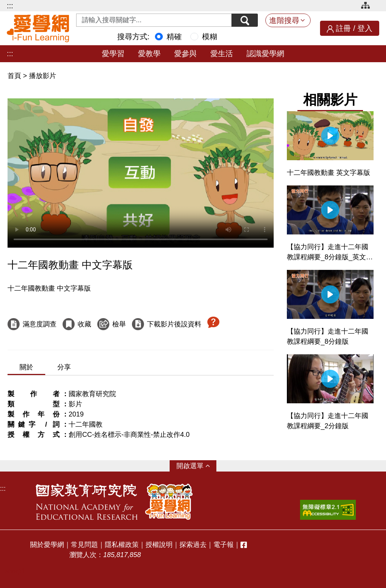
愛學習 (113, 54)
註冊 (343, 28)
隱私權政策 (122, 545)
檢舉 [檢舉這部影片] (119, 324)
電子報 (224, 545)
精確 (174, 37)
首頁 (15, 76)
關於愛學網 (47, 545)
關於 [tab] (26, 367)
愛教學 (149, 54)
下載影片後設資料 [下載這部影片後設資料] (174, 324)
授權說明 (159, 545)
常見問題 (84, 545)
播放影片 (43, 76)
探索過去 (193, 545)
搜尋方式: (133, 37)
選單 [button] (197, 466)
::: (10, 6)
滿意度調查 (40, 324)
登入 (365, 28)
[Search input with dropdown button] (154, 20)
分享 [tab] (64, 367)
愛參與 (185, 54)
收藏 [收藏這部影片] (84, 324)
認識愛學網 (265, 54)
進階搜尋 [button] (284, 20)
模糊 (210, 37)
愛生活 (222, 54)
